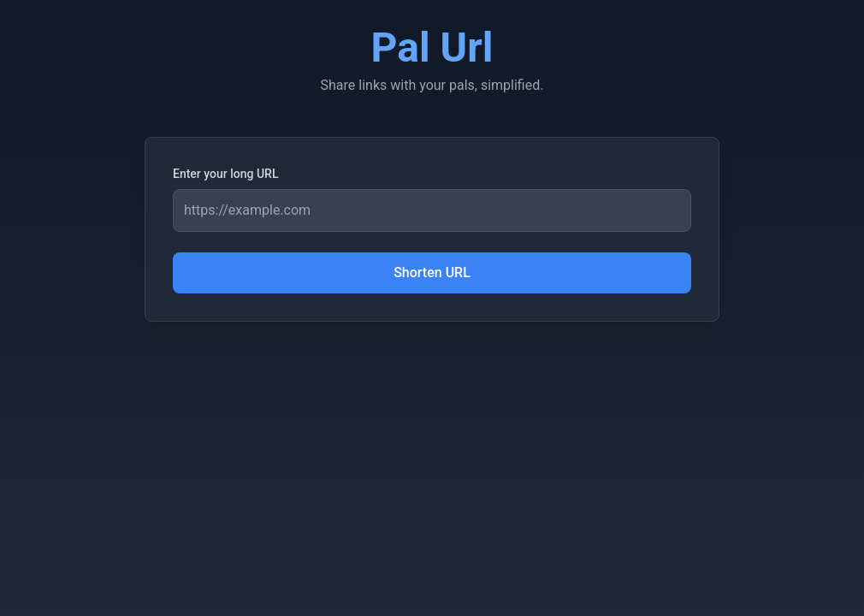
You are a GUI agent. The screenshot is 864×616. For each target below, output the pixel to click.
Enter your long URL (225, 174)
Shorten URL (432, 272)
